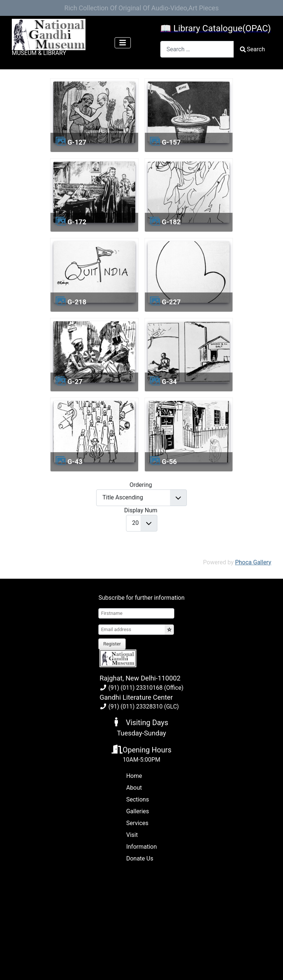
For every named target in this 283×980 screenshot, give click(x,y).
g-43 (75, 462)
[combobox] (197, 49)
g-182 (171, 222)
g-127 (77, 142)
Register (112, 644)
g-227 (171, 302)
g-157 (171, 142)
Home (134, 776)
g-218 (77, 302)
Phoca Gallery (253, 562)
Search (252, 49)
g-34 (169, 382)
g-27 (75, 382)
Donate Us (139, 858)
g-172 (77, 222)
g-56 (169, 462)
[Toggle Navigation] (123, 43)
